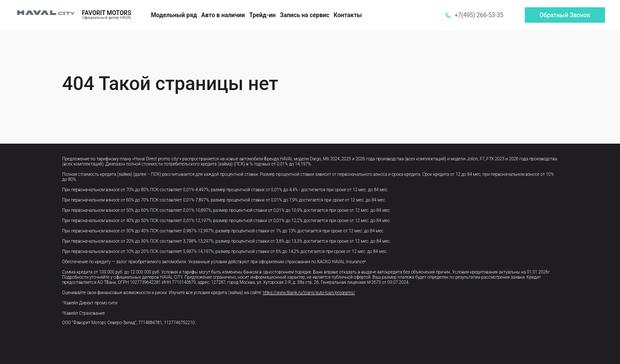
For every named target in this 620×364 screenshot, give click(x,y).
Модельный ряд (174, 15)
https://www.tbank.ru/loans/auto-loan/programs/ (309, 293)
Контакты (348, 15)
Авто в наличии (223, 15)
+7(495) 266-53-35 (474, 15)
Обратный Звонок (565, 15)
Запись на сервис (305, 15)
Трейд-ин (262, 15)
